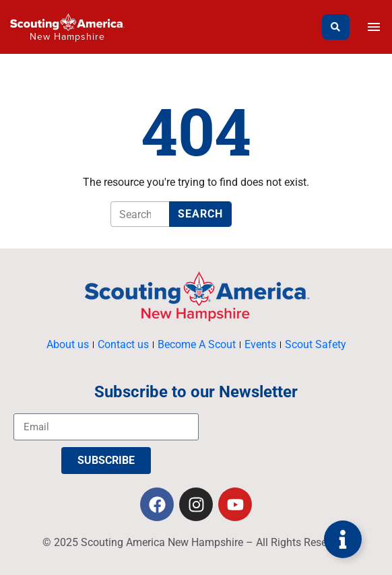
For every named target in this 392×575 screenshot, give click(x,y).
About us (68, 344)
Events (260, 344)
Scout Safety (316, 344)
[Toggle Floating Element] (343, 539)
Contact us (123, 344)
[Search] (336, 27)
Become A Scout (197, 344)
